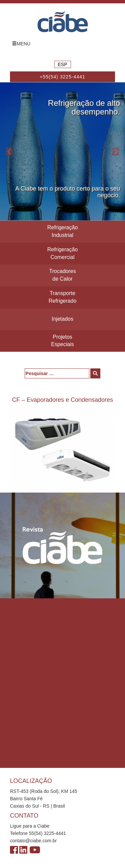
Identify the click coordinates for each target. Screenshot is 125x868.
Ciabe (63, 22)
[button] (9, 151)
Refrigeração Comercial (63, 253)
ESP (62, 64)
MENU (21, 44)
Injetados (62, 319)
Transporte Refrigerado (63, 297)
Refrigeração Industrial (63, 231)
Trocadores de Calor (62, 275)
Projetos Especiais (62, 341)
